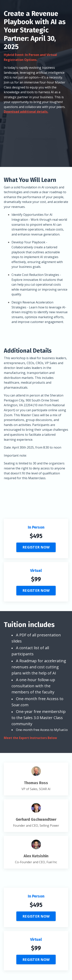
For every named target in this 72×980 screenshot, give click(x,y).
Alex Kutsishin (36, 856)
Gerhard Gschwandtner (36, 819)
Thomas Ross (36, 783)
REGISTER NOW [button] (36, 547)
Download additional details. (26, 112)
